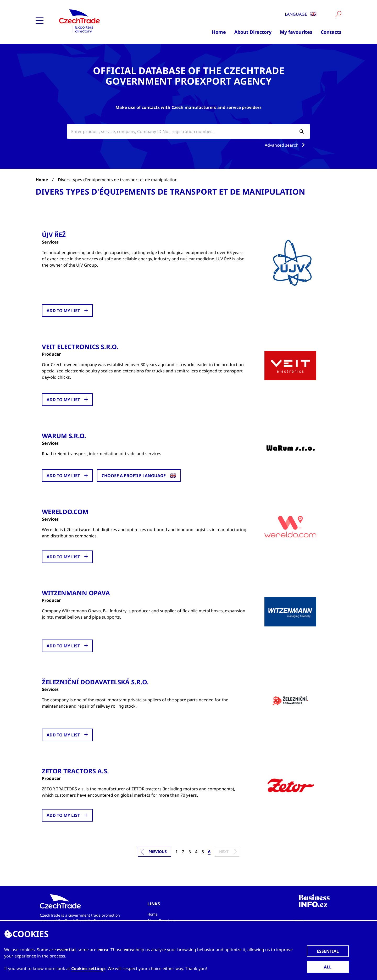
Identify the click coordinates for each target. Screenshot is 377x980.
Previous (158, 852)
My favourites (296, 32)
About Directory (253, 32)
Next (224, 852)
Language (301, 14)
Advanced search (286, 145)
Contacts (331, 32)
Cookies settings (88, 968)
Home (219, 32)
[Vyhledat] (338, 14)
